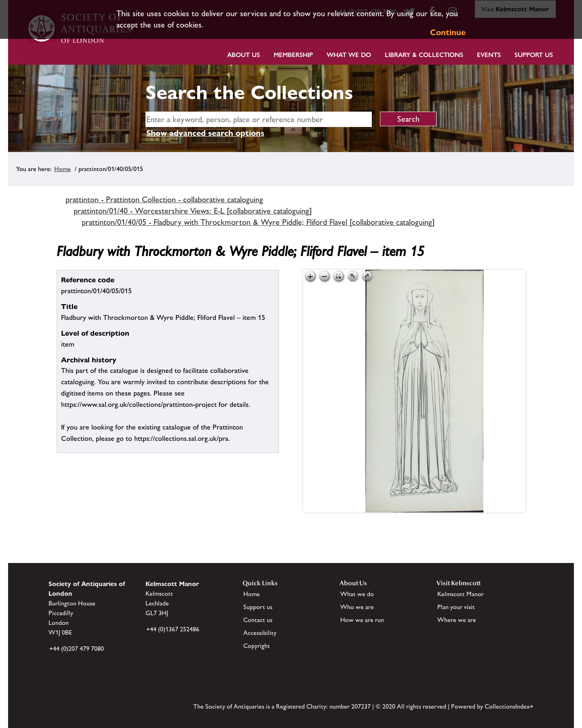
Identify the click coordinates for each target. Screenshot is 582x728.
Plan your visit (456, 607)
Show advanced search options (205, 133)
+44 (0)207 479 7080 (77, 649)
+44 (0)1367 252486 (173, 629)
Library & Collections (424, 55)
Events (489, 55)
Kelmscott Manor (461, 594)
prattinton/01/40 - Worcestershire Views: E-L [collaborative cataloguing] (193, 211)
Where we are (457, 620)
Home (62, 169)
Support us (258, 607)
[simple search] (259, 119)
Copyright (257, 646)
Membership (293, 55)
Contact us (258, 620)
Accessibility (260, 633)
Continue (448, 32)
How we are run (362, 620)
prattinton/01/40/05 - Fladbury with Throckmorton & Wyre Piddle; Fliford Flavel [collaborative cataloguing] (258, 222)
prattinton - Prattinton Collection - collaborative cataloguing (164, 199)
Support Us (534, 55)
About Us (244, 55)
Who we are (357, 607)
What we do (349, 55)
